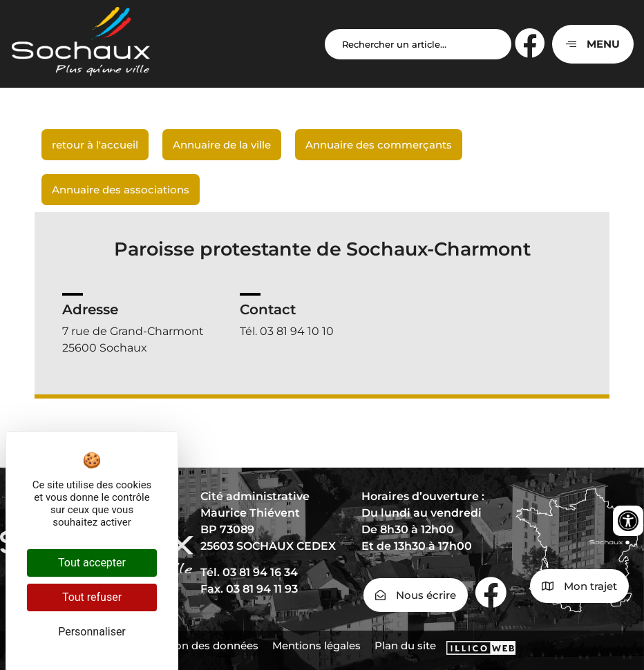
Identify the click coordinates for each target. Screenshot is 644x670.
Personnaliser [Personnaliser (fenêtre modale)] (92, 632)
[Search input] (418, 44)
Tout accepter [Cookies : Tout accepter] (92, 563)
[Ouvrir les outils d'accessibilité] (628, 521)
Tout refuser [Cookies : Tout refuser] (92, 597)
